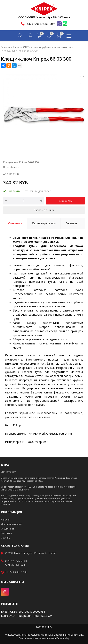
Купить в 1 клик (44, 210)
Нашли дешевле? (38, 191)
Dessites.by (63, 638)
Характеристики (44, 223)
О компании (8, 529)
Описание (15, 223)
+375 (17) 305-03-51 (16, 565)
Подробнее (11, 167)
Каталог (5, 520)
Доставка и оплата (12, 524)
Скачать (6, 538)
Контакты (6, 533)
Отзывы (71, 223)
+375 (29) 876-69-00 (16, 561)
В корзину (65, 201)
